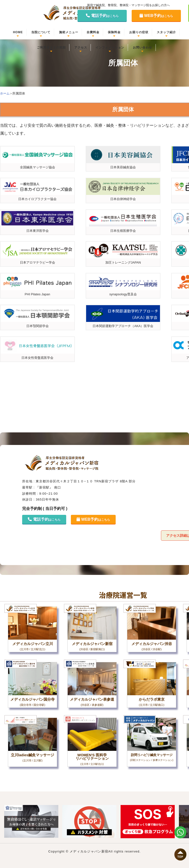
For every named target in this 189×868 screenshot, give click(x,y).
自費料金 (93, 32)
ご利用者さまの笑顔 (51, 47)
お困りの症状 (139, 32)
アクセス (81, 47)
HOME (18, 32)
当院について (41, 32)
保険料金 (114, 32)
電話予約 (102, 16)
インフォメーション (110, 47)
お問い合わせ (142, 47)
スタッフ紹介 (166, 32)
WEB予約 (156, 16)
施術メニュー (69, 32)
